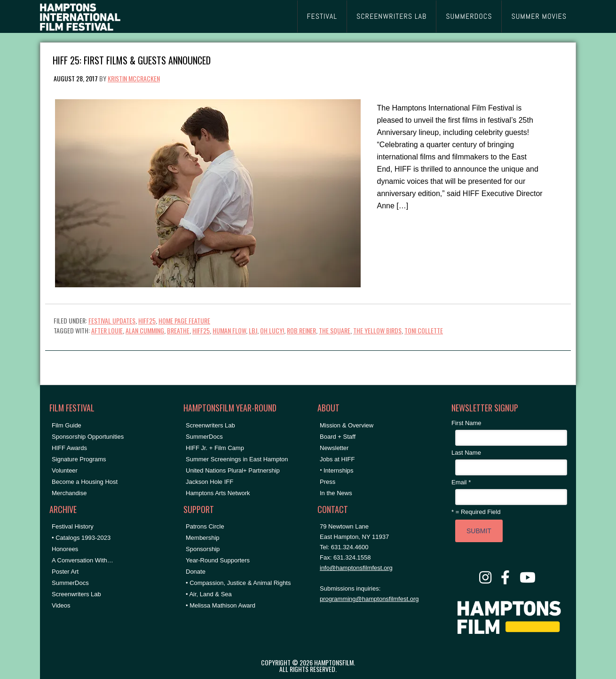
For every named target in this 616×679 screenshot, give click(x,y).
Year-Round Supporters (218, 560)
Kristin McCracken (134, 78)
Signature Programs (79, 459)
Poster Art (65, 572)
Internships (339, 470)
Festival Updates (112, 320)
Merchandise (69, 493)
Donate (196, 572)
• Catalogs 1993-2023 (81, 538)
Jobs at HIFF (337, 459)
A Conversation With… (83, 560)
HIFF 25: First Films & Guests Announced (132, 59)
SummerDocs (70, 583)
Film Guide (67, 425)
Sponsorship (203, 549)
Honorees (65, 549)
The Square (335, 330)
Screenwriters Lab (76, 594)
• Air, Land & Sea (209, 594)
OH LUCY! (272, 330)
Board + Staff (338, 437)
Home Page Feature (184, 320)
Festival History (73, 526)
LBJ (253, 330)
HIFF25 (147, 320)
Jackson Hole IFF (209, 482)
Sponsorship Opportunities (88, 437)
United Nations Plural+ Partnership (233, 470)
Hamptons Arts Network (218, 493)
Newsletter (334, 448)
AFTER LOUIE (107, 330)
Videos (61, 605)
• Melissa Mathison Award (221, 605)
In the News (336, 493)
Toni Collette (424, 330)
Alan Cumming (145, 330)
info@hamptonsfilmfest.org (356, 568)
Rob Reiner (301, 330)
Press (328, 482)
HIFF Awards (69, 448)
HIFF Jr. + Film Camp (215, 448)
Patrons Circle (205, 526)
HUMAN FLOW (229, 330)
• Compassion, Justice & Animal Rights (238, 583)
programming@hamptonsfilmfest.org (369, 599)
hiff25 (201, 330)
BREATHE (178, 330)
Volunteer (65, 470)
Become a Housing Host (85, 482)
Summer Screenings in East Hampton (237, 459)
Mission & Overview (347, 425)
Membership (203, 538)
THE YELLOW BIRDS (377, 330)
